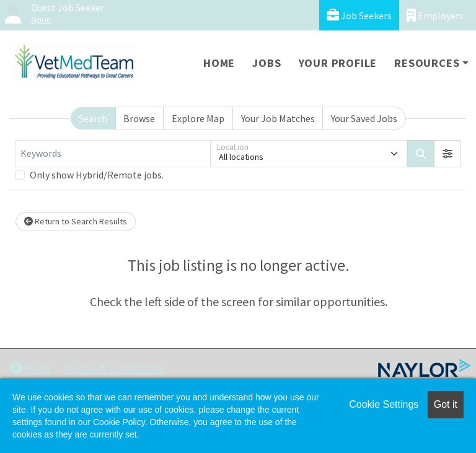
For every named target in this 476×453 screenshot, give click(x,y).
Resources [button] (427, 63)
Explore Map (198, 118)
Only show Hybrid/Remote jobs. (97, 175)
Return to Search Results (76, 221)
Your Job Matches (278, 118)
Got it (446, 404)
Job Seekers (359, 15)
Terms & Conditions (114, 368)
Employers (435, 15)
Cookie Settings (384, 404)
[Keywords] (113, 154)
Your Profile (338, 63)
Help (30, 368)
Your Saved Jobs (364, 118)
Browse (139, 118)
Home (219, 63)
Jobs (267, 63)
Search (93, 118)
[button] (447, 154)
